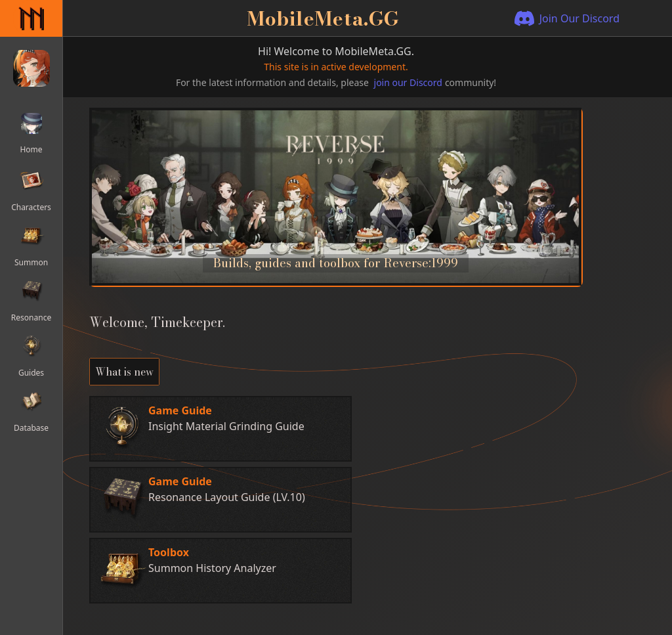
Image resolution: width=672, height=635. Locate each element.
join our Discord (408, 82)
